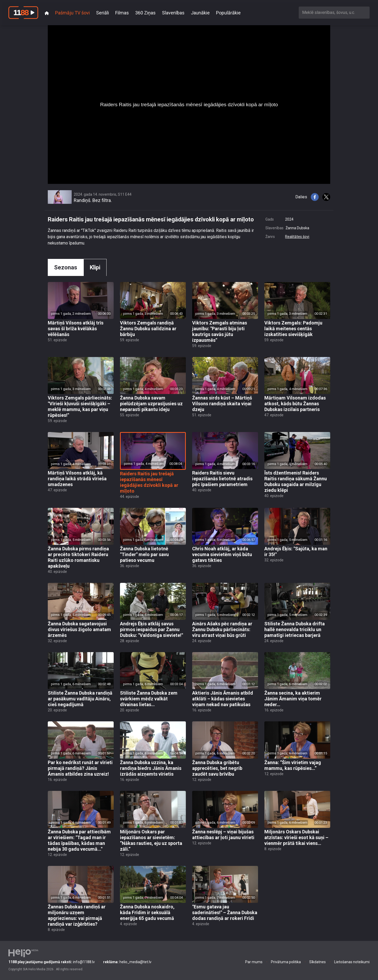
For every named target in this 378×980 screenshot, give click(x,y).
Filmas (122, 13)
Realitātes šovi (297, 237)
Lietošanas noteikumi (352, 962)
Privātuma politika (286, 962)
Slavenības (173, 13)
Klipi (95, 267)
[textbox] (334, 12)
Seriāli (103, 13)
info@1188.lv (52, 962)
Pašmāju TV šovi (72, 13)
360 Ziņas (145, 13)
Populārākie (228, 13)
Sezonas (66, 267)
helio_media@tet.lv (127, 962)
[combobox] (334, 12)
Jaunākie (200, 13)
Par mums (254, 962)
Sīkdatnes (317, 962)
